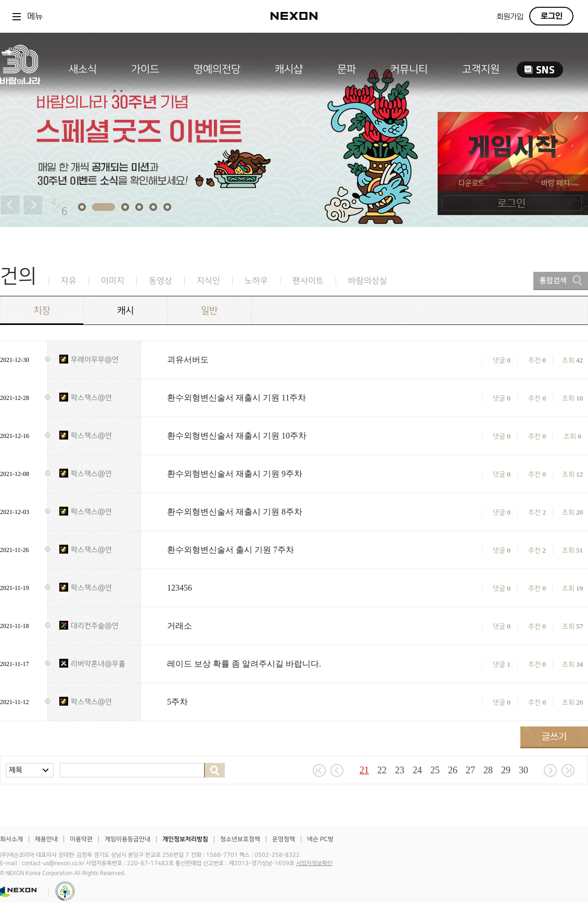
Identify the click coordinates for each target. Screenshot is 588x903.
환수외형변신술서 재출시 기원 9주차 (235, 474)
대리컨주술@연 (95, 626)
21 (364, 770)
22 (382, 770)
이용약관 (81, 839)
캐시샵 (289, 69)
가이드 (145, 69)
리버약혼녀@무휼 (98, 664)
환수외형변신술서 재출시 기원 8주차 (235, 512)
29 (506, 770)
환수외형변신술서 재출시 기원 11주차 (237, 398)
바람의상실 (368, 281)
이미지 (113, 281)
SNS (540, 70)
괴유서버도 (188, 360)
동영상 (161, 281)
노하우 (256, 281)
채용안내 (46, 839)
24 (417, 770)
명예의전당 (217, 69)
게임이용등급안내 (127, 839)
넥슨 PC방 (320, 839)
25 (435, 770)
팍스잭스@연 (91, 398)
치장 (42, 311)
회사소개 (11, 839)
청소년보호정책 (240, 839)
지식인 (208, 281)
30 (523, 770)
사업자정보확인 (314, 863)
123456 (180, 588)
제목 (16, 770)
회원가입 (510, 17)
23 (400, 770)
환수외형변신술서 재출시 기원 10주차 (237, 436)
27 (470, 770)
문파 (347, 69)
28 (488, 770)
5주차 (177, 702)
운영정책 (284, 839)
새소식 (83, 69)
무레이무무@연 (95, 360)
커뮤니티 (409, 69)
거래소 (180, 626)
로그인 (552, 16)
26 (453, 770)
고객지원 (481, 69)
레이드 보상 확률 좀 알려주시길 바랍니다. (244, 664)
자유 (69, 281)
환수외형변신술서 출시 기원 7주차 (231, 550)
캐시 (125, 311)
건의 (18, 276)
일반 (209, 311)
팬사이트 (308, 281)
